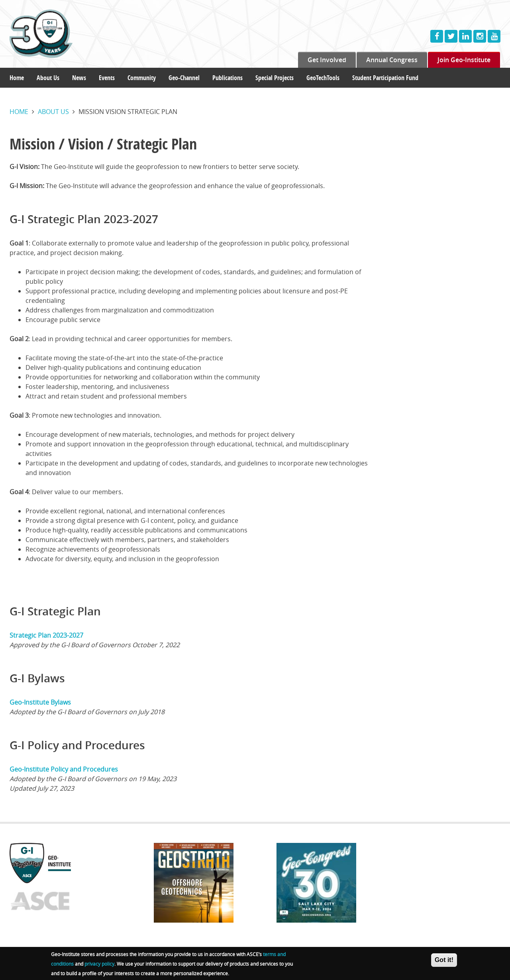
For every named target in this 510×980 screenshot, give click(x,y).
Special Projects (275, 78)
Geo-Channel (184, 78)
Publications (228, 78)
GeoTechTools (323, 78)
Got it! (444, 961)
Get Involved (327, 60)
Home (17, 78)
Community (142, 78)
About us (53, 112)
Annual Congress (392, 60)
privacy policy (99, 965)
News (79, 78)
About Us (48, 78)
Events (107, 78)
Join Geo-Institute (464, 60)
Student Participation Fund (385, 78)
